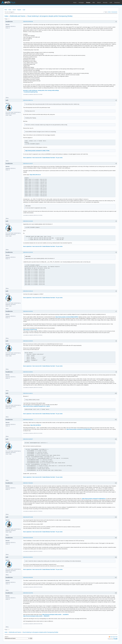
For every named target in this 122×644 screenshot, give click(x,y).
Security (105, 3)
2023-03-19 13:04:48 (28, 538)
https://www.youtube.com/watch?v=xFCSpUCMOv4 (79, 429)
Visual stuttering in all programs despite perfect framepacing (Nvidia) (50, 16)
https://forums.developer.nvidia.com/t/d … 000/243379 (36, 616)
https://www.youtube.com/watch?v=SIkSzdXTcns (94, 499)
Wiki (94, 3)
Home (75, 3)
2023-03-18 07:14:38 (28, 517)
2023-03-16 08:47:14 (28, 100)
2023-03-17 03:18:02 (28, 483)
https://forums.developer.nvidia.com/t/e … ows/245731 (56, 615)
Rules (10, 10)
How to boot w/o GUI (37, 158)
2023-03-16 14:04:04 (28, 341)
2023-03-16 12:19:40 (28, 221)
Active (109, 12)
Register (19, 10)
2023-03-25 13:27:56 (28, 593)
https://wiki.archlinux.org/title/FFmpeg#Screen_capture (37, 406)
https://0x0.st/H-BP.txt (36, 425)
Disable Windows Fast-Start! (49, 158)
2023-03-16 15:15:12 (28, 420)
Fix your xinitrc (59, 158)
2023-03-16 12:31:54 (28, 252)
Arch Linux (9, 2)
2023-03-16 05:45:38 (28, 22)
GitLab (99, 3)
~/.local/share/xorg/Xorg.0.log (30, 92)
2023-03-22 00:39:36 (28, 577)
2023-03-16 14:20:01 (28, 372)
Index (6, 10)
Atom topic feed (114, 637)
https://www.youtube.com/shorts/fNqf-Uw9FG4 (67, 317)
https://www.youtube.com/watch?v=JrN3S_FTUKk (37, 151)
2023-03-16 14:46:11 (28, 393)
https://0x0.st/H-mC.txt (35, 175)
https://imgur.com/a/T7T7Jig (30, 330)
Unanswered (114, 12)
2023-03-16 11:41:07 (28, 164)
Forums (88, 3)
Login (24, 10)
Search (14, 10)
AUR (111, 3)
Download (117, 3)
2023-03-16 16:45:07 (28, 439)
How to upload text (27, 158)
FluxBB (115, 639)
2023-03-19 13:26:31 (28, 557)
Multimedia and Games (18, 16)
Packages (81, 3)
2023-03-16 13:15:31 (28, 311)
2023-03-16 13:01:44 (28, 291)
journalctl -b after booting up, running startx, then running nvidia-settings (41, 90)
